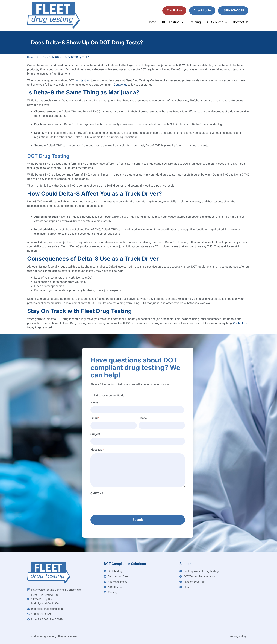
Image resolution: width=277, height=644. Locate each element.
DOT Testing (173, 22)
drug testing (82, 80)
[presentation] (117, 504)
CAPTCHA (97, 494)
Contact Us (241, 22)
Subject (95, 434)
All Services (217, 22)
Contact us (120, 85)
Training (195, 22)
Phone (143, 418)
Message (97, 450)
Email (95, 418)
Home (152, 22)
